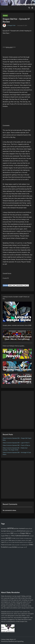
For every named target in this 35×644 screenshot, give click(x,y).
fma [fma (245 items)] (7, 536)
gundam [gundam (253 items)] (9, 538)
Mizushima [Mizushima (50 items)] (25, 542)
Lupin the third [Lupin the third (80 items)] (16, 542)
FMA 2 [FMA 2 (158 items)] (13, 536)
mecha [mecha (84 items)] (21, 542)
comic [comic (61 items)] (31, 531)
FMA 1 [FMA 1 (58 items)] (10, 536)
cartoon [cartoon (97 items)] (28, 531)
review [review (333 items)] (14, 547)
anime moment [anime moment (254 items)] (19, 528)
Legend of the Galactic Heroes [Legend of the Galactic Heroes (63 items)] (18, 540)
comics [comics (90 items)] (8, 533)
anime (10, 285)
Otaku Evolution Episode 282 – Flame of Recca (16, 445)
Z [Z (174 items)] (26, 547)
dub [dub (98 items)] (30, 533)
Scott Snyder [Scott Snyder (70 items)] (20, 547)
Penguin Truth (12, 25)
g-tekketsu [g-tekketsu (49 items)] (3, 538)
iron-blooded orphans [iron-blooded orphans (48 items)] (28, 538)
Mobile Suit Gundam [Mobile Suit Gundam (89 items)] (6, 545)
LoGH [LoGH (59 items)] (27, 540)
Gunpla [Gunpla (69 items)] (22, 538)
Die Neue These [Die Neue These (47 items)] (17, 534)
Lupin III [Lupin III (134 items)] (3, 542)
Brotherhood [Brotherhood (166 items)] (21, 531)
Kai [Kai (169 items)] (10, 540)
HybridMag (20, 641)
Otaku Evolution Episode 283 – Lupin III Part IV (16, 443)
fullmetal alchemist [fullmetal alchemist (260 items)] (22, 536)
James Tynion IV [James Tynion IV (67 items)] (5, 540)
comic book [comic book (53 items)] (4, 533)
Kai (25, 285)
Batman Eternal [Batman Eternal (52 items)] (14, 531)
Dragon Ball (20, 285)
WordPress (11, 641)
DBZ (14, 285)
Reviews (5, 16)
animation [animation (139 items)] (4, 529)
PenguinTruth (14, 598)
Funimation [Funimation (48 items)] (31, 536)
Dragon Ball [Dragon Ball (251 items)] (24, 533)
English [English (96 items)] (3, 536)
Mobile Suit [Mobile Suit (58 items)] (30, 542)
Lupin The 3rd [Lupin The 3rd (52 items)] (9, 542)
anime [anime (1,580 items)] (10, 528)
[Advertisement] (17, 410)
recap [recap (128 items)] (10, 547)
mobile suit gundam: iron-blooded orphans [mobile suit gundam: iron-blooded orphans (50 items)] (20, 545)
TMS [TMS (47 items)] (25, 547)
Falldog (23, 596)
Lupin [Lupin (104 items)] (30, 540)
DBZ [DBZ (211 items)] (12, 533)
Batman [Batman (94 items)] (8, 531)
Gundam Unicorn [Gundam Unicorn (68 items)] (16, 538)
